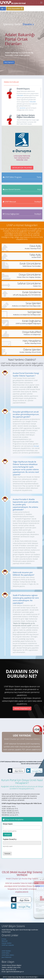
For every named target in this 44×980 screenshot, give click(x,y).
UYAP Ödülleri (6, 951)
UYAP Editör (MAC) (8, 955)
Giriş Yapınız (9, 62)
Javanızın (23, 108)
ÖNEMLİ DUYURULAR (11, 82)
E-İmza (4, 939)
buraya (36, 446)
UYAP (5, 979)
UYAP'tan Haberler (8, 945)
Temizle (7, 854)
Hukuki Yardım (7, 943)
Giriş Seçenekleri (15, 9)
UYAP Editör (6, 953)
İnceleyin (38, 202)
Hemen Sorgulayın (22, 708)
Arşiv (39, 189)
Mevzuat (5, 941)
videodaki (20, 95)
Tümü (39, 177)
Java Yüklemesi (6, 957)
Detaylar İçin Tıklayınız (22, 168)
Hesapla (7, 834)
